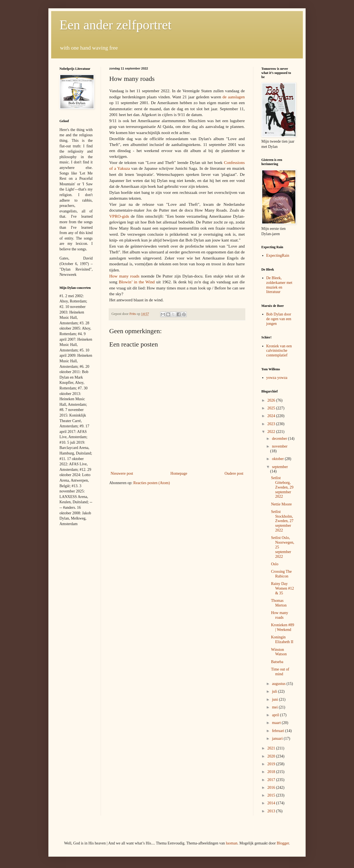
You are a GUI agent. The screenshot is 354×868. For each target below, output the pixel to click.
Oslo (275, 564)
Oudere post (234, 473)
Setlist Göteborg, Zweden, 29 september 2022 (282, 487)
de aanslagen (234, 97)
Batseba (277, 662)
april (276, 715)
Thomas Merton (279, 603)
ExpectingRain (278, 255)
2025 (272, 408)
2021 (272, 748)
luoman (231, 843)
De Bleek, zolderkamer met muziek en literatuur (279, 285)
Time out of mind (280, 672)
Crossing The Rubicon (281, 574)
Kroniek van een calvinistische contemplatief (279, 351)
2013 (272, 811)
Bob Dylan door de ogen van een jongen (279, 319)
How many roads (124, 276)
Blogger (283, 843)
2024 (272, 416)
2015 (272, 795)
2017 (272, 780)
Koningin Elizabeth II (282, 640)
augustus (279, 684)
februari (278, 731)
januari (278, 739)
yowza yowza (277, 378)
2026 (272, 400)
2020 (272, 756)
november (280, 446)
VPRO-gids (119, 216)
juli (275, 691)
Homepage (179, 473)
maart (277, 723)
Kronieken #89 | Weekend (283, 627)
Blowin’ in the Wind (137, 282)
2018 (272, 772)
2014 (272, 803)
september (280, 467)
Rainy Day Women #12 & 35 (283, 588)
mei (275, 707)
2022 (272, 432)
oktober (278, 459)
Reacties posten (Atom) (152, 483)
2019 (272, 764)
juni (275, 699)
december (280, 439)
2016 (272, 788)
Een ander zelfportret (115, 25)
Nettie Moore (281, 504)
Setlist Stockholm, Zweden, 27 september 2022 (282, 521)
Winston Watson (279, 652)
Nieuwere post (122, 473)
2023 (272, 424)
